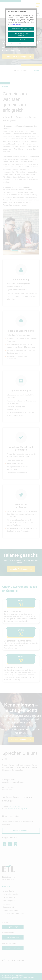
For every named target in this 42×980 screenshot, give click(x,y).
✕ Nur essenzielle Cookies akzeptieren (21, 34)
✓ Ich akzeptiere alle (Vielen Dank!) (21, 29)
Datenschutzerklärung (16, 24)
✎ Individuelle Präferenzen (21, 40)
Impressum (28, 44)
